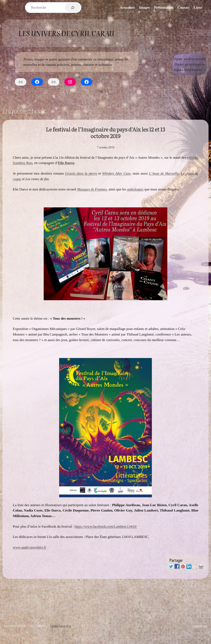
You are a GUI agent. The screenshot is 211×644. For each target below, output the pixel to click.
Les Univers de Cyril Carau (66, 33)
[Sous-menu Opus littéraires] (204, 70)
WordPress (201, 626)
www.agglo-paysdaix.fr (29, 547)
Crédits (54, 626)
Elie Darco (66, 163)
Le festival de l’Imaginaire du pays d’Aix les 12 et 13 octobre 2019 (105, 132)
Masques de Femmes (92, 189)
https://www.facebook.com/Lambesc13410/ (106, 526)
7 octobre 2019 (105, 147)
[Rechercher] (73, 8)
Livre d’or (65, 626)
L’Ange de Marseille (164, 173)
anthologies (135, 189)
